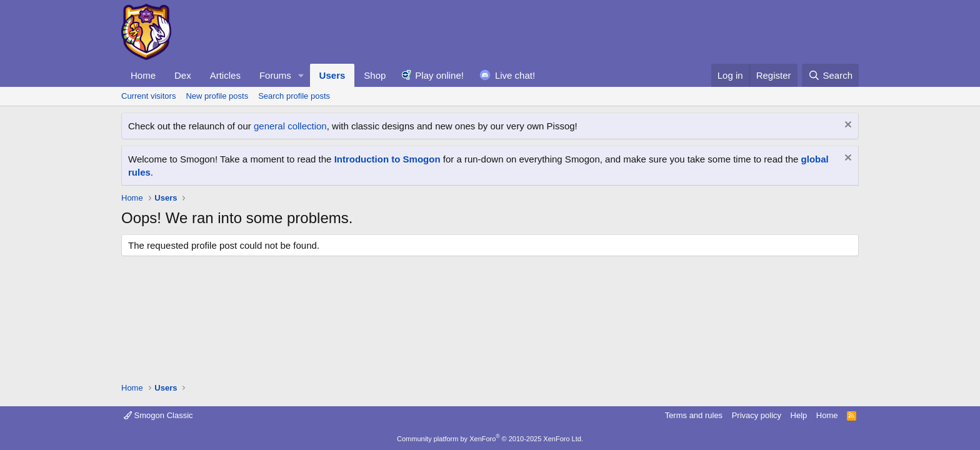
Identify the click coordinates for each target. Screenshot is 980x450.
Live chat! (515, 75)
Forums (275, 75)
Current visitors (148, 96)
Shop (375, 75)
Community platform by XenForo (490, 439)
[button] (301, 75)
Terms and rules (694, 415)
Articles (225, 75)
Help (799, 415)
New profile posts (217, 96)
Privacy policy (757, 415)
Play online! (439, 75)
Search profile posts (294, 96)
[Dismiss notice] (847, 126)
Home (143, 75)
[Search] (830, 75)
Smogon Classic (158, 415)
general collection (290, 126)
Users (332, 75)
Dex (183, 75)
